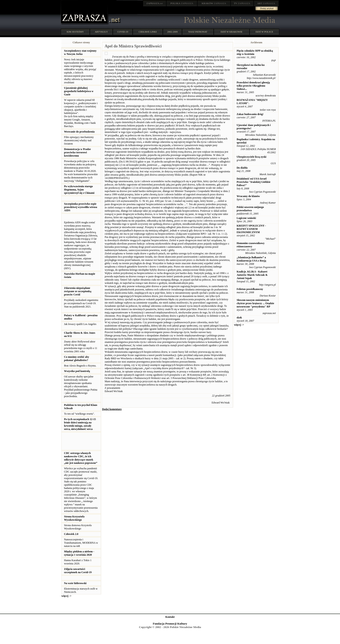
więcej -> (66, 596)
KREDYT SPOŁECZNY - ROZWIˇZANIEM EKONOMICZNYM (251, 229)
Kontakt (170, 617)
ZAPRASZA (182, 3)
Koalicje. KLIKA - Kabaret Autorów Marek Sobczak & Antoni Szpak (252, 275)
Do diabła (242, 168)
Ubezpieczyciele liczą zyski (252, 157)
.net (155, 3)
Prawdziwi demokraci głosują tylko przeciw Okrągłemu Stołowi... (253, 86)
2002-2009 (172, 32)
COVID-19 (123, 32)
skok (239, 318)
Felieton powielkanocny (250, 289)
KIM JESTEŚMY (75, 32)
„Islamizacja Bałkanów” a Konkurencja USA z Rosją (251, 259)
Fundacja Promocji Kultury (170, 624)
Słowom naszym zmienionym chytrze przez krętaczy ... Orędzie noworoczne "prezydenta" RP (255, 303)
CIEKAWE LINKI (148, 32)
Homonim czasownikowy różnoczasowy (251, 245)
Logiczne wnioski (246, 218)
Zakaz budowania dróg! (250, 114)
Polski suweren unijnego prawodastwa (250, 209)
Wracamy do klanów (248, 196)
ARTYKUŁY (101, 32)
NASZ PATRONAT (198, 32)
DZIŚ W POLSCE (264, 32)
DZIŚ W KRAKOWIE (232, 32)
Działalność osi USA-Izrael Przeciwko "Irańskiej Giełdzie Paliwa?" (254, 182)
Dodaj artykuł (267, 8)
